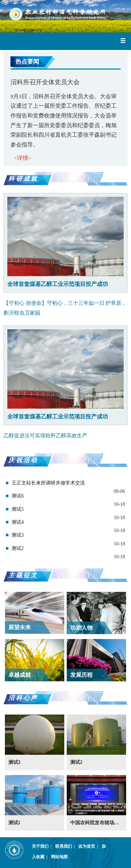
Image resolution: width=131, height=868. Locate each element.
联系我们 (66, 846)
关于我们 (43, 846)
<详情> (23, 158)
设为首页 (89, 846)
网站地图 (59, 857)
